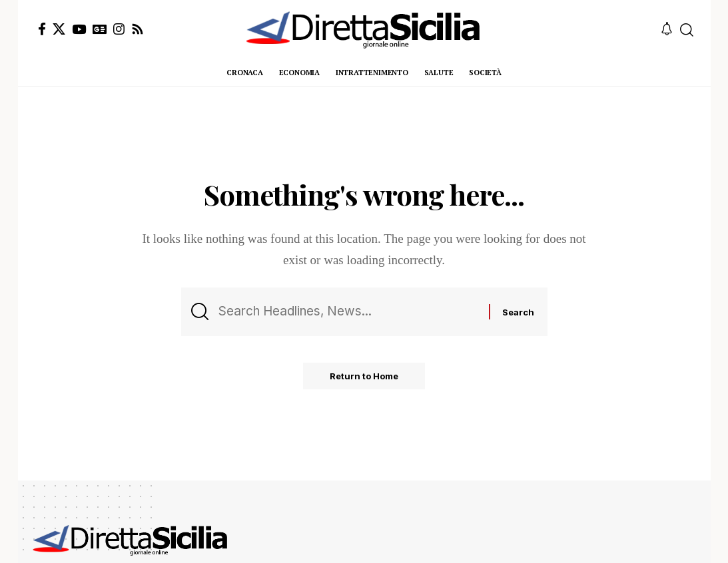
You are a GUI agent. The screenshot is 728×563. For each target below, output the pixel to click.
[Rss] (138, 29)
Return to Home (364, 376)
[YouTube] (79, 29)
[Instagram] (119, 29)
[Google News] (100, 29)
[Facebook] (42, 29)
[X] (59, 29)
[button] (687, 30)
